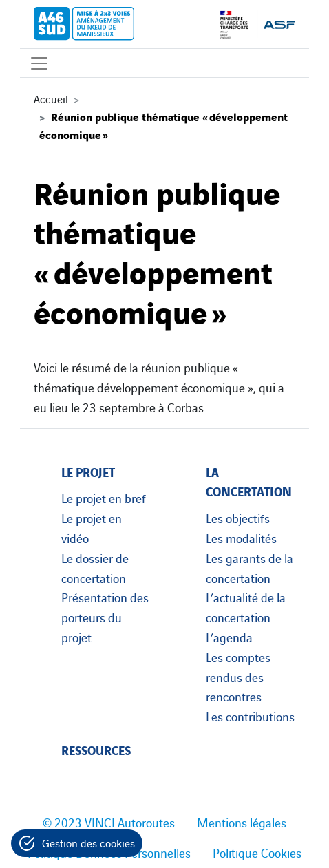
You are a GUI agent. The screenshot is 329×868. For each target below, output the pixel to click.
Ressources (96, 749)
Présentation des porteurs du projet (105, 617)
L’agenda (229, 637)
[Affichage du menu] (39, 63)
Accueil (51, 98)
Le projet (88, 471)
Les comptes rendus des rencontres (238, 677)
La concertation (249, 481)
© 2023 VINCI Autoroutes (109, 822)
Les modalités (241, 538)
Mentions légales (242, 822)
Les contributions (250, 716)
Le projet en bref (104, 498)
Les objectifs (238, 518)
